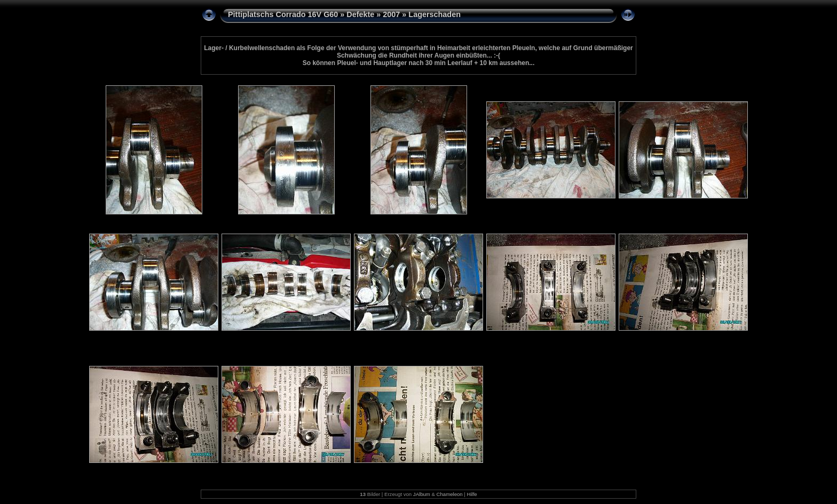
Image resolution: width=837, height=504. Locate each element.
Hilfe (472, 494)
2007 (391, 14)
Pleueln (524, 48)
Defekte (360, 14)
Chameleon (450, 494)
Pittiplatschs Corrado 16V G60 (283, 14)
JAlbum (422, 494)
